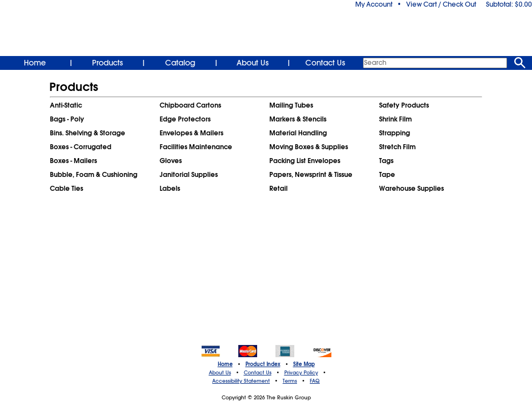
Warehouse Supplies (411, 189)
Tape (387, 175)
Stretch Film (397, 147)
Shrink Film (395, 119)
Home (35, 63)
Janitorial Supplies (189, 175)
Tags (386, 161)
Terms (290, 381)
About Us (253, 63)
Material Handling (298, 133)
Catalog (180, 63)
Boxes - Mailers (73, 161)
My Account (374, 4)
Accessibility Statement (241, 381)
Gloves (171, 161)
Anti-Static (66, 105)
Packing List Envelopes (305, 161)
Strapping (395, 133)
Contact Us (325, 63)
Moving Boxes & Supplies (309, 147)
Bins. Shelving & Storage (88, 133)
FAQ (315, 381)
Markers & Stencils (298, 119)
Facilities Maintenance (196, 147)
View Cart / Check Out (441, 4)
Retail (278, 189)
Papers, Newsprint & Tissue (311, 175)
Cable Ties (66, 189)
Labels (170, 189)
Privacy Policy (301, 373)
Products (108, 63)
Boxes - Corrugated (81, 147)
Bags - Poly (67, 119)
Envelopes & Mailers (191, 133)
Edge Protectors (185, 119)
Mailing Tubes (291, 105)
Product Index (263, 364)
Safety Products (404, 105)
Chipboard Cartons (190, 105)
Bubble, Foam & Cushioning (94, 175)
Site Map (304, 364)
